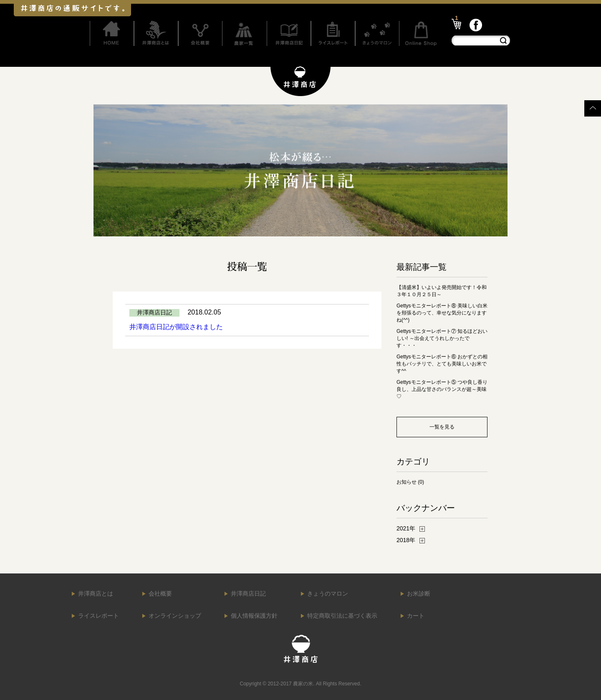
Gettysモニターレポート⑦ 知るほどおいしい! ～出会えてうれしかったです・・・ (442, 338)
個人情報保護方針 (254, 616)
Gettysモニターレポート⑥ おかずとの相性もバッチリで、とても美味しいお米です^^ (442, 364)
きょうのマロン (328, 593)
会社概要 (160, 593)
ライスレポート (98, 616)
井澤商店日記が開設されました (176, 327)
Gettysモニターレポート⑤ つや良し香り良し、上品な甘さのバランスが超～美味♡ (442, 389)
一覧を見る (442, 427)
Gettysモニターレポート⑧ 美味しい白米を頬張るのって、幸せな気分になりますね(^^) (442, 313)
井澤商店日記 (248, 593)
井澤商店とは (96, 593)
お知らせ (407, 482)
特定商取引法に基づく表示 (342, 616)
